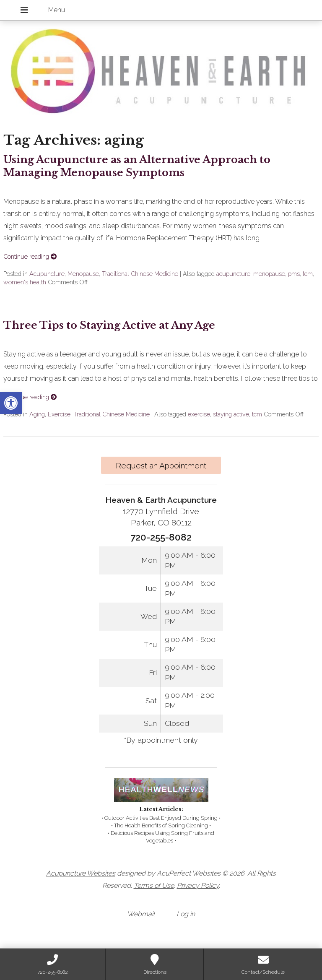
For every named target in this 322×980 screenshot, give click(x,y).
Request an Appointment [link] (161, 465)
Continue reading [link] (30, 256)
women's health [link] (25, 282)
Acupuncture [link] (47, 274)
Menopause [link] (83, 274)
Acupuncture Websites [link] (81, 873)
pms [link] (294, 274)
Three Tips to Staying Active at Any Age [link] (109, 325)
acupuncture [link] (233, 274)
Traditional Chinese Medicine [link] (140, 274)
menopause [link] (269, 274)
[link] (11, 403)
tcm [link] (308, 274)
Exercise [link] (59, 414)
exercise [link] (199, 414)
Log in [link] (186, 914)
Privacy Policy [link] (198, 885)
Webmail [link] (141, 914)
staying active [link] (231, 414)
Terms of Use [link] (154, 885)
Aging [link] (37, 414)
